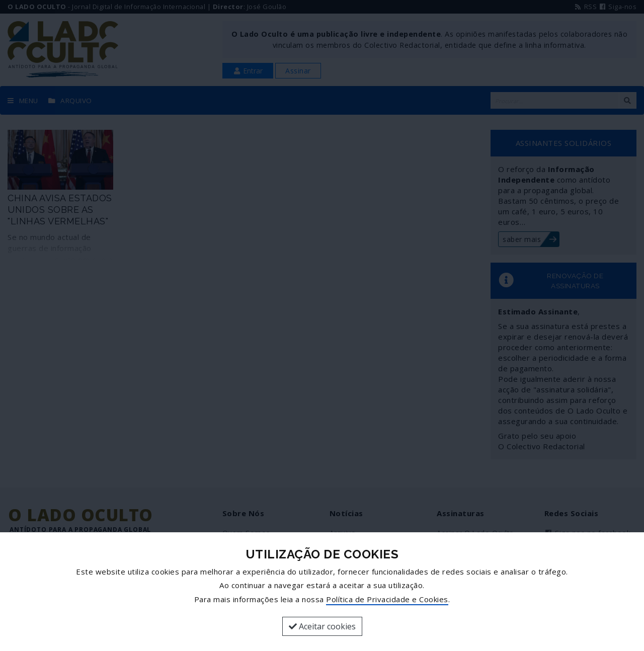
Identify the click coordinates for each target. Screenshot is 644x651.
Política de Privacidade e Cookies (387, 599)
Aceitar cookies (322, 626)
